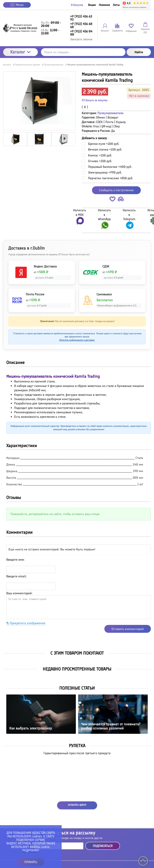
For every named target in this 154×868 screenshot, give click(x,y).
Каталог (20, 52)
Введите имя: (15, 560)
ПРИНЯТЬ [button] (31, 862)
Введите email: (16, 576)
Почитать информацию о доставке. (77, 340)
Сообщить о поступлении (116, 190)
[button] (112, 200)
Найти (139, 52)
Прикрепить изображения (26, 623)
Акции (92, 5)
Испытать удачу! (77, 805)
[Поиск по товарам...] (83, 52)
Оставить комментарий (128, 629)
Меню (17, 5)
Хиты (116, 5)
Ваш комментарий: (19, 593)
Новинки (104, 5)
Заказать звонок (81, 39)
